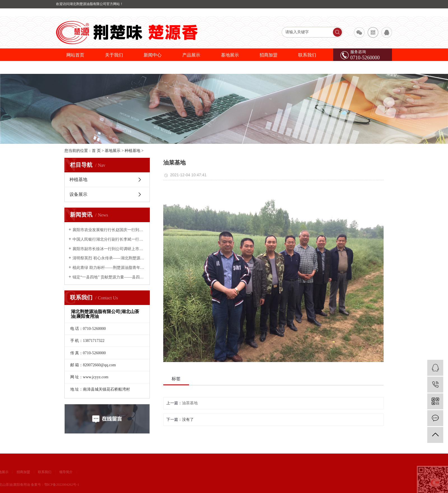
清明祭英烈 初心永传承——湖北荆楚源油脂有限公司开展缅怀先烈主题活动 (109, 258)
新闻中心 (153, 55)
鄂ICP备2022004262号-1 (31, 485)
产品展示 (191, 55)
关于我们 (114, 55)
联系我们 (307, 55)
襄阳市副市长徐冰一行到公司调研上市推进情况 (109, 249)
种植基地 (132, 151)
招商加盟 (269, 55)
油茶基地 (190, 403)
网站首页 (75, 55)
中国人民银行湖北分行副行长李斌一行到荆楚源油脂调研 (109, 239)
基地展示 (230, 55)
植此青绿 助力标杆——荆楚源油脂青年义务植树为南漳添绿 (109, 268)
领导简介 (35, 472)
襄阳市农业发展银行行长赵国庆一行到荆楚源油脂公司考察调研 (109, 230)
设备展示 (78, 194)
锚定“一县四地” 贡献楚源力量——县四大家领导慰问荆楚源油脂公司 (109, 277)
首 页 (96, 151)
